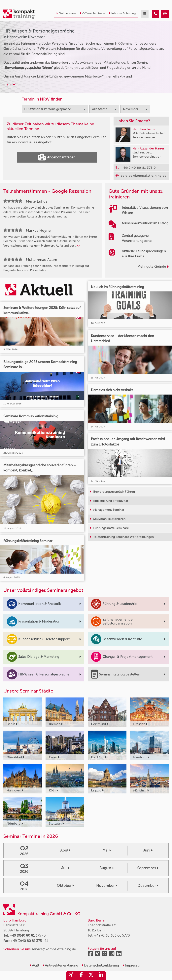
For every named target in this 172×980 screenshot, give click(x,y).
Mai (107, 850)
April (65, 850)
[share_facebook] (81, 976)
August (107, 868)
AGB (34, 965)
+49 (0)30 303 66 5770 (112, 935)
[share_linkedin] (101, 976)
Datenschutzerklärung (100, 965)
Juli (65, 868)
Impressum (132, 965)
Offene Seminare (92, 13)
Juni (148, 850)
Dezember (148, 886)
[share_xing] (71, 976)
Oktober (65, 886)
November (107, 886)
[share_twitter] (91, 976)
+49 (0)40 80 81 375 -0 (28, 935)
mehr (9, 84)
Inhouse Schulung (122, 13)
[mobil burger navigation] (145, 14)
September (148, 868)
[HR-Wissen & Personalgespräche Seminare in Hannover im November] (156, 14)
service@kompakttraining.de (54, 949)
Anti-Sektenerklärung (60, 965)
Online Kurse (66, 13)
